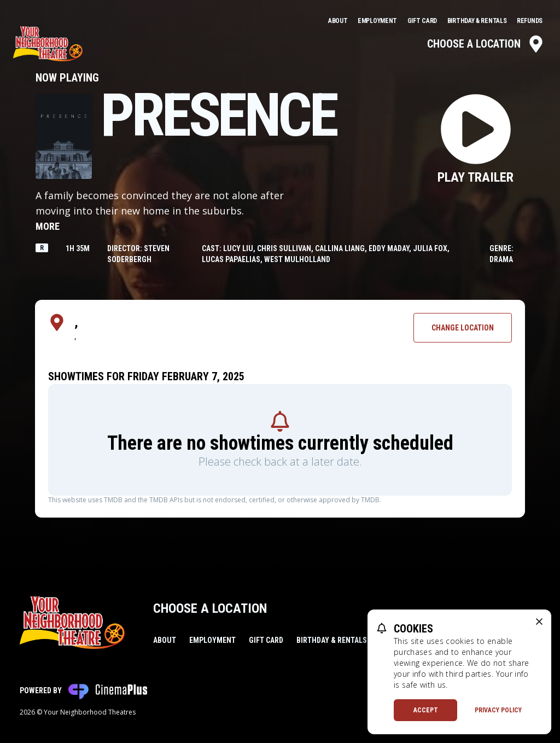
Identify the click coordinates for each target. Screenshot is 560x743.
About (339, 21)
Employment (378, 21)
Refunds (530, 21)
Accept (426, 710)
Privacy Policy (498, 710)
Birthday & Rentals (478, 21)
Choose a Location (486, 44)
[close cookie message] (539, 622)
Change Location (463, 328)
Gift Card (423, 21)
